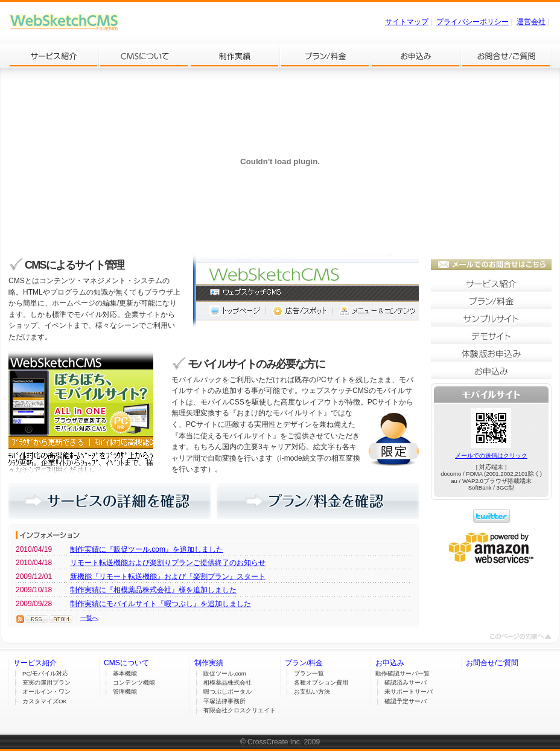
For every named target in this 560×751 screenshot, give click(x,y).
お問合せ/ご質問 (506, 56)
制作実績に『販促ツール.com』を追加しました (147, 549)
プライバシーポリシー (472, 22)
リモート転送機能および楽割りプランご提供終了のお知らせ (168, 563)
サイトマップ (407, 22)
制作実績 (235, 56)
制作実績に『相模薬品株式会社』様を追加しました (153, 590)
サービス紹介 (54, 56)
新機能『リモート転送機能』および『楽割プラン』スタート (168, 577)
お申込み (416, 56)
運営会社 (531, 22)
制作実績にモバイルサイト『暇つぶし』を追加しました (161, 604)
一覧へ (89, 618)
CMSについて (144, 56)
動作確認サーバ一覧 (402, 673)
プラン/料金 (325, 56)
